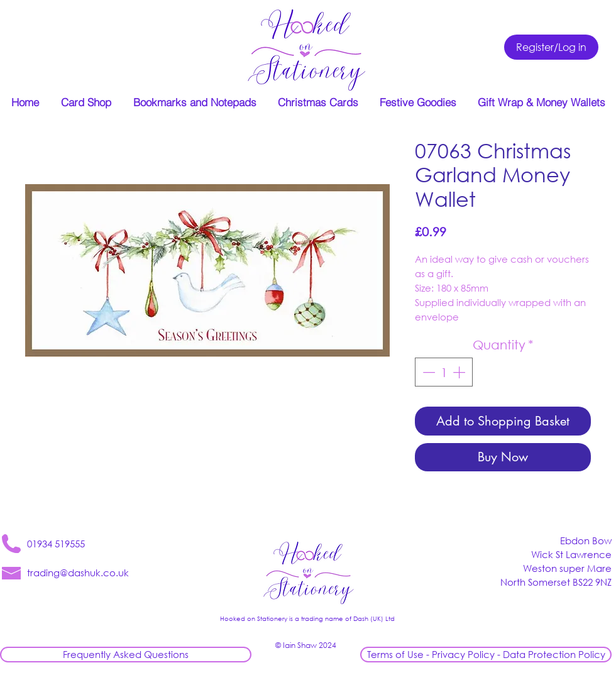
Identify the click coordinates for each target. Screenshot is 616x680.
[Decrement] (427, 372)
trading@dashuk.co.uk (78, 573)
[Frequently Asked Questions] (126, 655)
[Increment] (460, 372)
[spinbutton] (444, 372)
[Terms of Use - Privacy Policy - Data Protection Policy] (486, 655)
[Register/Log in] (551, 47)
